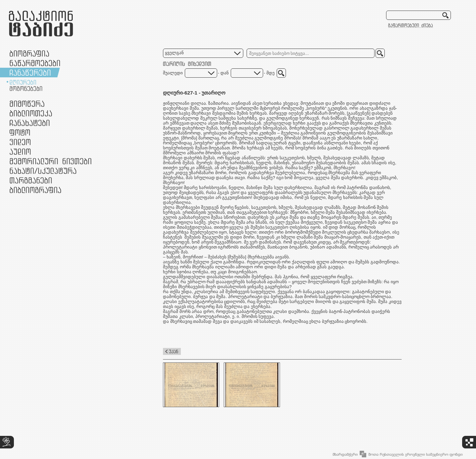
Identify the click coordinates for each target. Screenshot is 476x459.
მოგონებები (26, 89)
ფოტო (20, 132)
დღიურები (23, 82)
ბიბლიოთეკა (31, 113)
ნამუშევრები (43, 171)
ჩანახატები (30, 123)
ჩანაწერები (30, 73)
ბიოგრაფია (29, 53)
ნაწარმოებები (35, 63)
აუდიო (20, 152)
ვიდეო (20, 142)
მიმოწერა (27, 104)
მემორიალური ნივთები (50, 161)
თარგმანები (31, 180)
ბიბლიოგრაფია (35, 190)
